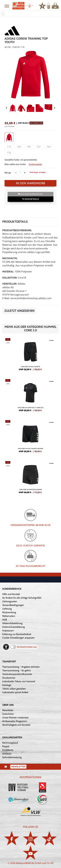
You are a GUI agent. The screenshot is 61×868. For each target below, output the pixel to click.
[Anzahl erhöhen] (25, 173)
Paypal (6, 746)
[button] (7, 6)
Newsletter (8, 710)
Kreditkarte (8, 750)
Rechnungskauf (10, 743)
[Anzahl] (20, 173)
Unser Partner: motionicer (15, 718)
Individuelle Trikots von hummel (19, 681)
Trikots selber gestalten (14, 689)
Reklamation (9, 616)
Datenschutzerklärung (14, 627)
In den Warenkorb (31, 183)
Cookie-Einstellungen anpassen (18, 638)
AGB (5, 620)
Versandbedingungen (13, 605)
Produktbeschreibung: (17, 230)
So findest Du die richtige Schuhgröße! (22, 598)
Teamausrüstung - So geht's (17, 670)
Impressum (8, 631)
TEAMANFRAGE (30, 199)
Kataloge (7, 685)
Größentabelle (35, 164)
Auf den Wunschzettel (30, 194)
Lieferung (7, 609)
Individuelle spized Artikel (15, 692)
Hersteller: (10, 284)
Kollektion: (10, 278)
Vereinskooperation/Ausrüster (17, 674)
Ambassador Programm (15, 721)
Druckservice (9, 678)
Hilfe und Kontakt (11, 594)
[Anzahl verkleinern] (16, 173)
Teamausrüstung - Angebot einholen (21, 667)
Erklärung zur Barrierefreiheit (17, 634)
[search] (30, 14)
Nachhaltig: (10, 258)
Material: (8, 272)
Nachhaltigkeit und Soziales (16, 725)
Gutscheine (8, 714)
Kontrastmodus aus (27, 647)
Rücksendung (9, 612)
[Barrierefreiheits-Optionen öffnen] (6, 647)
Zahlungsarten (10, 601)
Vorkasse (7, 754)
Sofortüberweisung (12, 757)
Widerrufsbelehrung (12, 623)
